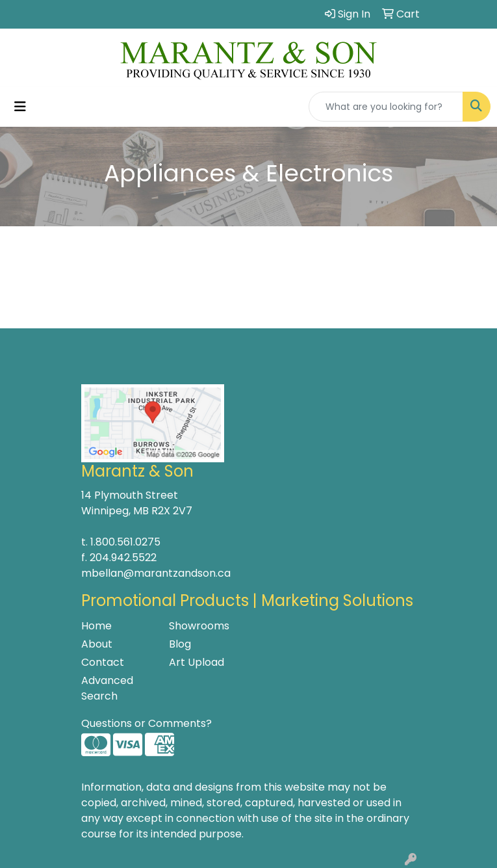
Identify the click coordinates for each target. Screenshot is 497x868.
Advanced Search (107, 688)
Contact (103, 662)
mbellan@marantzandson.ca (156, 573)
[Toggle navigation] (20, 107)
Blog (180, 644)
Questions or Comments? (147, 723)
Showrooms (199, 626)
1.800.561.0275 (125, 542)
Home (96, 626)
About (97, 644)
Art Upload (197, 662)
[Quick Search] (386, 107)
